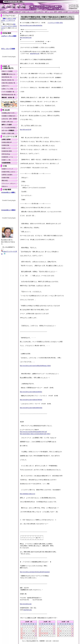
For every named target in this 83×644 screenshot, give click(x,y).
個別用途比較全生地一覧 (9, 95)
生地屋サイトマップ (7, 169)
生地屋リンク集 (6, 160)
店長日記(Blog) (6, 154)
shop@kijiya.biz (28, 610)
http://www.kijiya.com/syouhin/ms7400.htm (31, 400)
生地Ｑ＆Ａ (5, 186)
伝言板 (24, 12)
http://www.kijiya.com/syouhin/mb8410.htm (31, 408)
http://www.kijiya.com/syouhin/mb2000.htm (31, 25)
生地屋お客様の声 (7, 142)
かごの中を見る (74, 12)
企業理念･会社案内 (63, 12)
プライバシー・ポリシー (9, 183)
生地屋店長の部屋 (7, 151)
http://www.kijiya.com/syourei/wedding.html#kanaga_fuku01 (35, 366)
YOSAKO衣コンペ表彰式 (8, 210)
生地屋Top (4, 12)
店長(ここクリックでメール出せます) (9, 26)
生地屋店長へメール (7, 157)
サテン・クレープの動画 (8, 49)
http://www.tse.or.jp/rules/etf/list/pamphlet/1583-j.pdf (33, 432)
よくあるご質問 (52, 12)
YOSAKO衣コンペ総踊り (8, 192)
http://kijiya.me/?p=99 (26, 130)
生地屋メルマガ (6, 148)
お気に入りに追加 (32, 12)
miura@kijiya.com (35, 54)
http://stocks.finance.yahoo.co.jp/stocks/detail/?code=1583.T (35, 434)
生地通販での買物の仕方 (9, 116)
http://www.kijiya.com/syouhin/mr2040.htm (31, 392)
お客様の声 (17, 12)
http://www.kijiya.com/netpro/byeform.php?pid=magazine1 (35, 572)
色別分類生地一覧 (7, 77)
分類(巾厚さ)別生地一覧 (8, 83)
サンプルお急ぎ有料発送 (9, 128)
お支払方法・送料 (42, 12)
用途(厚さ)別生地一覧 (8, 80)
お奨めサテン (5, 86)
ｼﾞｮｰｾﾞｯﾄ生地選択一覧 (8, 92)
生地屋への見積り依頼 (8, 133)
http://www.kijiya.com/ (26, 38)
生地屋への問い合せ (7, 122)
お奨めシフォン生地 (7, 89)
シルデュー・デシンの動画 (9, 36)
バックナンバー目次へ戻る (55, 23)
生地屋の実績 (5, 178)
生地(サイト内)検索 (7, 71)
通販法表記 (5, 181)
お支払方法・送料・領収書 (9, 119)
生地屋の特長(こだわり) (8, 172)
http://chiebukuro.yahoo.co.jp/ (28, 494)
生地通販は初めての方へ (9, 113)
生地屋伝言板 (5, 145)
